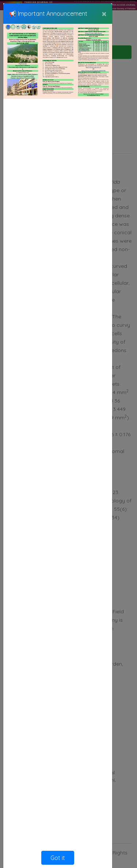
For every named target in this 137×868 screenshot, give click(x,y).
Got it (58, 858)
